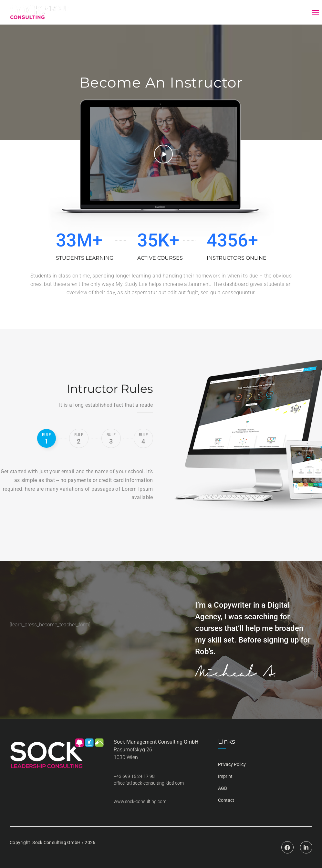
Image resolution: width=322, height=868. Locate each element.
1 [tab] (47, 439)
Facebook (287, 842)
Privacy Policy (232, 764)
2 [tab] (79, 439)
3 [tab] (111, 439)
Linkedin (306, 842)
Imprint (225, 776)
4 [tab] (143, 439)
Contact (226, 800)
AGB (223, 788)
